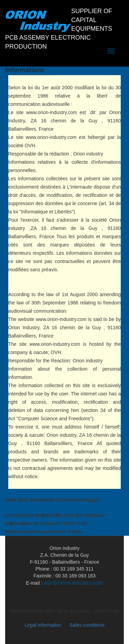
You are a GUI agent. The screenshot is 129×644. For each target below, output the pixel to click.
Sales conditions (87, 625)
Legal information (43, 625)
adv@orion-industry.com (73, 583)
